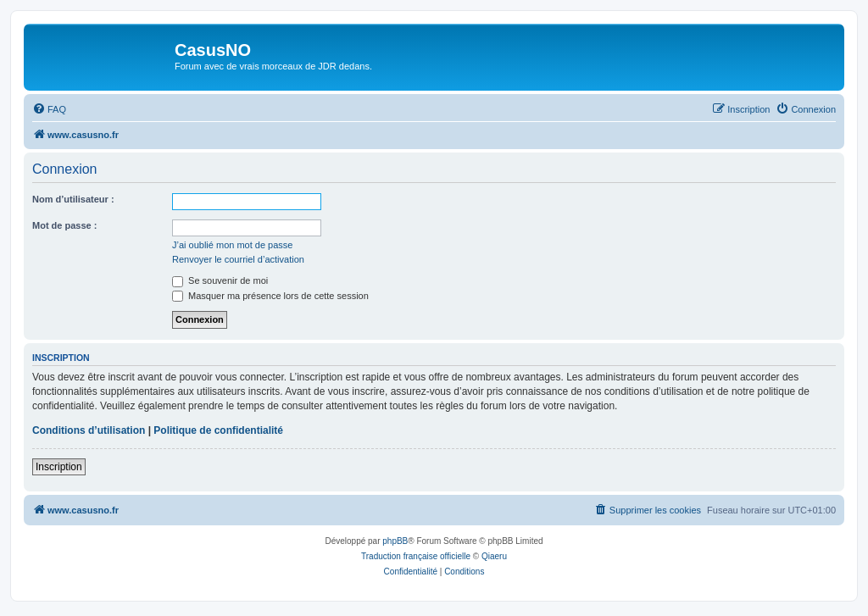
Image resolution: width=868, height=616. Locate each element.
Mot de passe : (64, 225)
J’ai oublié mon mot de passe (232, 245)
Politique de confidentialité (218, 430)
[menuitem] (49, 109)
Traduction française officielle (416, 556)
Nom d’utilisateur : (73, 199)
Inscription (59, 467)
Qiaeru (494, 556)
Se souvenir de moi (220, 280)
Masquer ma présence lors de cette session (270, 296)
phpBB (395, 541)
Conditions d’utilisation (89, 430)
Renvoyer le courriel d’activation (238, 259)
